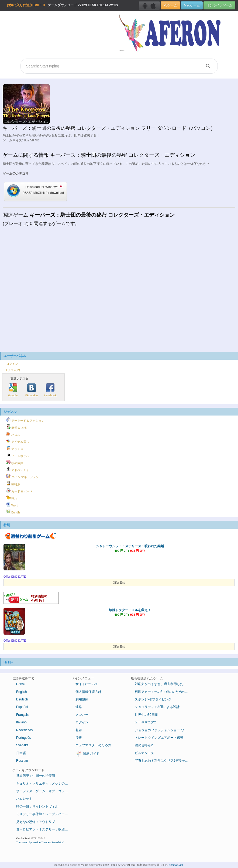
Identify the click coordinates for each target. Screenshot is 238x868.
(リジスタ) (13, 370)
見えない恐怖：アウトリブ (36, 822)
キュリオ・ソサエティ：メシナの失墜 (44, 784)
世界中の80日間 (146, 715)
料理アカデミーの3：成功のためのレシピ (164, 692)
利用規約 (82, 699)
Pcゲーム (170, 5)
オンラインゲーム (219, 5)
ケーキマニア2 (145, 722)
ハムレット (24, 799)
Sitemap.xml (176, 865)
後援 (79, 738)
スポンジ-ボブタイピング (153, 699)
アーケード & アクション (25, 420)
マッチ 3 (14, 448)
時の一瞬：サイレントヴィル (37, 806)
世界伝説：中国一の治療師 (36, 776)
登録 (79, 730)
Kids (12, 498)
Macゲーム (192, 5)
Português (24, 738)
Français (22, 715)
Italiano (21, 722)
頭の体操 (15, 462)
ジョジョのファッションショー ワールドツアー (164, 730)
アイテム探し (18, 441)
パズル (13, 434)
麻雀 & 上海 (16, 427)
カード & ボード (19, 491)
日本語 (21, 753)
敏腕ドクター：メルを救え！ (130, 610)
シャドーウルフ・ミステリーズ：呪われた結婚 (130, 546)
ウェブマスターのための (93, 745)
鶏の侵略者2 (144, 745)
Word (12, 505)
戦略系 (13, 484)
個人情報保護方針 (88, 692)
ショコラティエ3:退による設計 (157, 707)
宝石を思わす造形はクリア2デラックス (163, 761)
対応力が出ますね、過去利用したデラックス (164, 684)
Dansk (21, 684)
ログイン (12, 364)
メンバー (82, 715)
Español (22, 707)
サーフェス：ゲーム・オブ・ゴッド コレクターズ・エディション (45, 791)
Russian (22, 761)
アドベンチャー (19, 469)
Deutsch (22, 699)
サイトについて (87, 684)
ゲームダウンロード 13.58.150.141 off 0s (62, 5)
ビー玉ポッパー (19, 455)
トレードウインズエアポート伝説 (159, 738)
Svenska (22, 745)
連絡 (79, 707)
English (21, 692)
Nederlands (24, 730)
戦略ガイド (87, 754)
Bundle (13, 512)
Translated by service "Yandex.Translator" (40, 842)
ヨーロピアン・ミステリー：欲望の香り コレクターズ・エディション (45, 829)
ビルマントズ (144, 753)
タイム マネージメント (24, 476)
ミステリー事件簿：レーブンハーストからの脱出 (45, 814)
